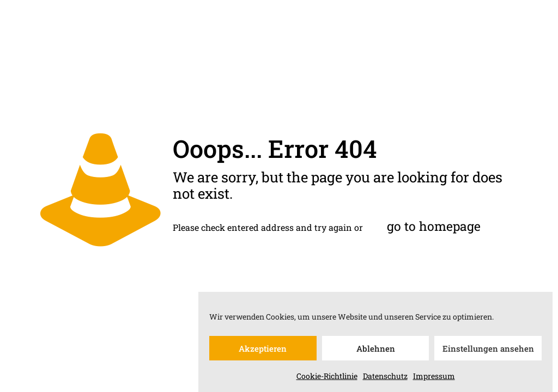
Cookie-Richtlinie (327, 378)
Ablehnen (376, 350)
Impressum (434, 378)
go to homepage (434, 226)
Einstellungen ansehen (488, 350)
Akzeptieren (263, 350)
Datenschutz (385, 378)
